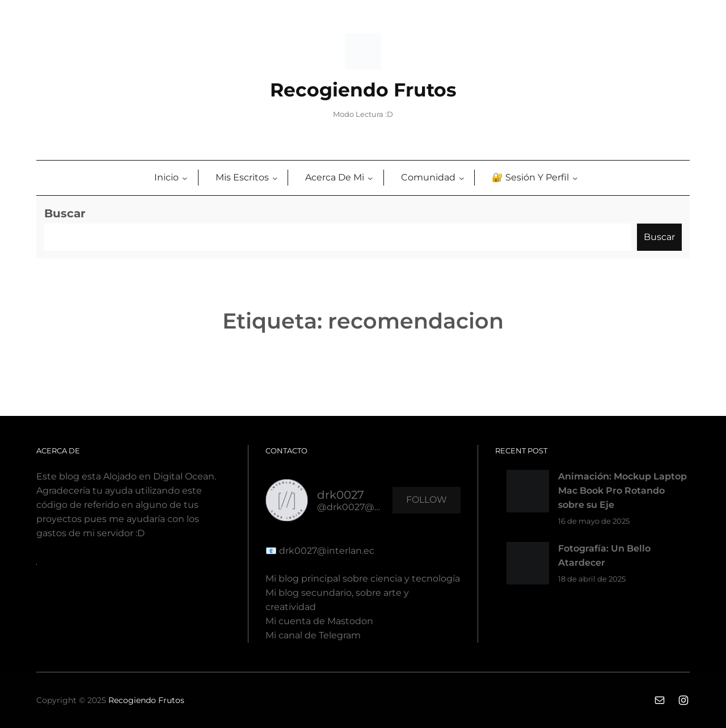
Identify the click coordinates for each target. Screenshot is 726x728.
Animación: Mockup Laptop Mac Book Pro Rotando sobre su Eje (622, 491)
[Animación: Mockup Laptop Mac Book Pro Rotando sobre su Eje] (528, 493)
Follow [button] (427, 500)
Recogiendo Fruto (144, 700)
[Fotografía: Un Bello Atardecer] (528, 565)
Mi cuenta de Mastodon (319, 621)
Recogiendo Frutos (363, 90)
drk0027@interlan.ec (326, 551)
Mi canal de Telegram (313, 635)
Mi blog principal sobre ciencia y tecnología (363, 578)
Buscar (65, 213)
